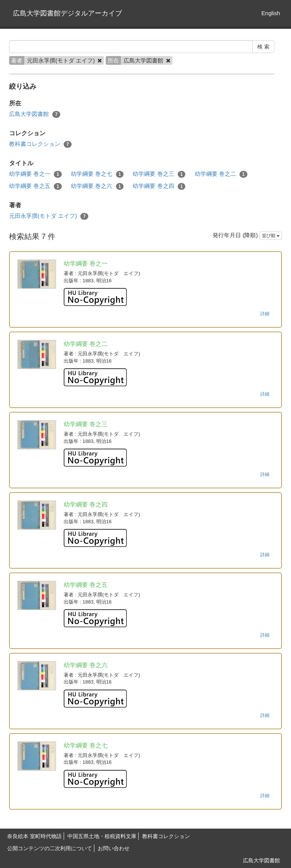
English (271, 13)
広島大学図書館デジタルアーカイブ (67, 13)
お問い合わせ (114, 848)
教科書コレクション (40, 144)
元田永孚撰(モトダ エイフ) (49, 216)
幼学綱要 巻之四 (159, 186)
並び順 (271, 236)
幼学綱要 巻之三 (159, 174)
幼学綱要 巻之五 (35, 186)
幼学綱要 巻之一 (35, 174)
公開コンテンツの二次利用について (50, 848)
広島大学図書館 (35, 114)
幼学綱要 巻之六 (97, 186)
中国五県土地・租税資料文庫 (102, 836)
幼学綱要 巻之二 (221, 174)
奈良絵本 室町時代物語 (34, 836)
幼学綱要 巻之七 (97, 174)
